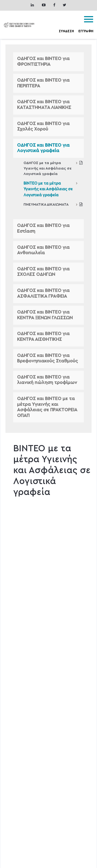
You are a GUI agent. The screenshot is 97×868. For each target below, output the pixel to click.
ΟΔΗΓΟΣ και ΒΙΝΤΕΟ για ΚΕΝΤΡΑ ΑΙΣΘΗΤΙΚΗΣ (43, 337)
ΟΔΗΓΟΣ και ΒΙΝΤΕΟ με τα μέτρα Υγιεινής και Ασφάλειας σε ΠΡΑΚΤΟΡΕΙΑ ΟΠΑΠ (47, 407)
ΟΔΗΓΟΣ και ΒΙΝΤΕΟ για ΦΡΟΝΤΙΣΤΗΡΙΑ (43, 62)
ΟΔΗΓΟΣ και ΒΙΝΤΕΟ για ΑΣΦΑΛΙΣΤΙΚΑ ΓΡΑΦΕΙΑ (43, 293)
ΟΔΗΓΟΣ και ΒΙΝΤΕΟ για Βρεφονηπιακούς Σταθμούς (47, 358)
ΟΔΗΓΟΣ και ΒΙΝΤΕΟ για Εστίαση (43, 229)
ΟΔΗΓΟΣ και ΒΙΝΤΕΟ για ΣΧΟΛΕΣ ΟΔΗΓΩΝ (43, 272)
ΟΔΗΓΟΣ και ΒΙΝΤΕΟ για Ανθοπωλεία (43, 250)
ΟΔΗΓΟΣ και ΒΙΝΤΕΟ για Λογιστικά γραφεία (43, 148)
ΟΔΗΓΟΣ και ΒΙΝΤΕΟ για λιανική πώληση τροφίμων (47, 380)
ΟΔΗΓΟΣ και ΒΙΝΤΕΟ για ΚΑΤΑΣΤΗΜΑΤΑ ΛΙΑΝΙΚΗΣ (44, 105)
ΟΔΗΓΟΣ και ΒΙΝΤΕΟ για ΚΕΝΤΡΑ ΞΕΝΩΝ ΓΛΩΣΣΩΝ (45, 315)
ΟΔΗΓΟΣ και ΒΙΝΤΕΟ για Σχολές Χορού (43, 127)
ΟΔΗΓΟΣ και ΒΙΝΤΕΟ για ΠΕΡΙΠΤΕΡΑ (43, 83)
